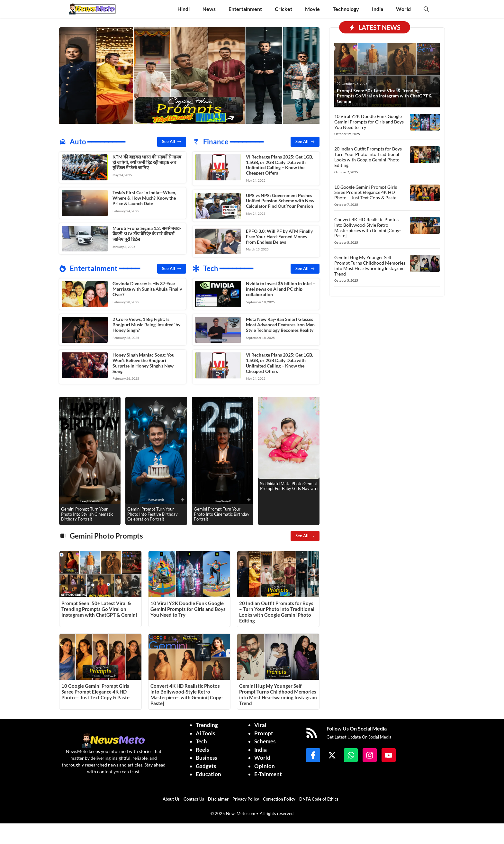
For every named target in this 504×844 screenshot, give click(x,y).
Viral (260, 724)
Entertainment (245, 9)
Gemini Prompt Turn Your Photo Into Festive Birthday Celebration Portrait (153, 513)
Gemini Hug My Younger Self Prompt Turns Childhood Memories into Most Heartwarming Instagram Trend (278, 693)
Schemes (265, 740)
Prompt (264, 732)
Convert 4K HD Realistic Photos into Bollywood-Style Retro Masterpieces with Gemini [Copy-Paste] (187, 693)
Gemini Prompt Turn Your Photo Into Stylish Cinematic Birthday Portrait (87, 513)
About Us (173, 798)
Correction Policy (281, 798)
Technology (346, 9)
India (378, 9)
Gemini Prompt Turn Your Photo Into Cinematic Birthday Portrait (222, 513)
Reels (202, 748)
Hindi (184, 9)
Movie (312, 9)
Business (206, 756)
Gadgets (206, 765)
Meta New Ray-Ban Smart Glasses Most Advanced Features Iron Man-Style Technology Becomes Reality (281, 324)
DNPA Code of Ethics (320, 798)
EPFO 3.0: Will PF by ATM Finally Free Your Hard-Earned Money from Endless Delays (279, 236)
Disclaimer (220, 798)
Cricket (283, 9)
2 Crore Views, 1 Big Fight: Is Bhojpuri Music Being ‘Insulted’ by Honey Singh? (146, 324)
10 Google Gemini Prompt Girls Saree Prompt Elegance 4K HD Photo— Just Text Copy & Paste (95, 690)
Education (208, 773)
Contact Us (195, 798)
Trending (207, 724)
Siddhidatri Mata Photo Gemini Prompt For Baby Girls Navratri (289, 485)
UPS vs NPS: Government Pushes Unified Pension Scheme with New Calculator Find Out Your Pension (280, 200)
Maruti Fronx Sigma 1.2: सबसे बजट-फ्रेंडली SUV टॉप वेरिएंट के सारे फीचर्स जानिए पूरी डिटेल (147, 233)
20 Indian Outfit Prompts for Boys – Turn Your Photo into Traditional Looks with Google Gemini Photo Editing (277, 611)
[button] (426, 9)
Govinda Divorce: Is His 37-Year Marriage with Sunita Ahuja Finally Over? (147, 288)
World (403, 9)
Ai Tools (205, 732)
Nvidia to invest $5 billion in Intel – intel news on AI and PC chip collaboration (281, 288)
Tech (201, 740)
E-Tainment (268, 773)
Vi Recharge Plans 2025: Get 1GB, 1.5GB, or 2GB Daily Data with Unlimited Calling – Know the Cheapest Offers (279, 165)
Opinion (265, 765)
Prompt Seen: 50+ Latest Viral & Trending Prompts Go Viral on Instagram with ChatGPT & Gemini (99, 608)
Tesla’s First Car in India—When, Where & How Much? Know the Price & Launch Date (144, 198)
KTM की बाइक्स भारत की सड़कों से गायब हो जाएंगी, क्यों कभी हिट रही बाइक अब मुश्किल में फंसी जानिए (147, 162)
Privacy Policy (247, 798)
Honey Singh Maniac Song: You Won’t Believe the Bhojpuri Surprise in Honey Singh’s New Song (144, 362)
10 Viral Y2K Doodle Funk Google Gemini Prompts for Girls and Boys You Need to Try (188, 608)
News (209, 9)
